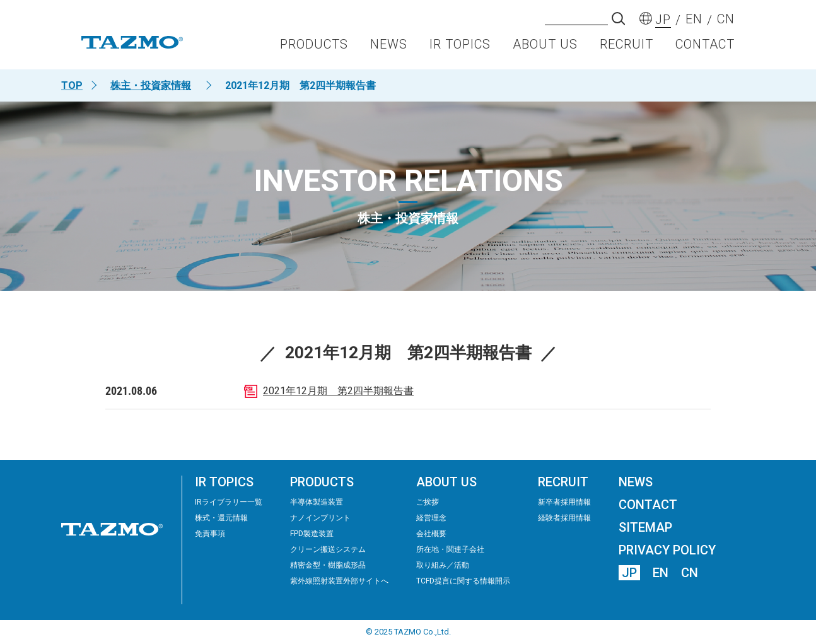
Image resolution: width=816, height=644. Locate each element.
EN (661, 573)
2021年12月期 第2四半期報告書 (338, 391)
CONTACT (705, 48)
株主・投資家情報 (151, 85)
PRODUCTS (314, 48)
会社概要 (431, 534)
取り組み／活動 (443, 565)
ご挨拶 (428, 502)
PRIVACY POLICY (667, 550)
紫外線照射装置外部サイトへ (339, 581)
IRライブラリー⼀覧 (229, 502)
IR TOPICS (460, 48)
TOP (72, 85)
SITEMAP (645, 527)
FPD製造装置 (312, 534)
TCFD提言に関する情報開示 (463, 581)
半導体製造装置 (317, 502)
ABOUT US (545, 48)
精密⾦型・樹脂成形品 (328, 565)
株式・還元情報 (221, 518)
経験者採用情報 (564, 518)
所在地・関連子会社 (450, 549)
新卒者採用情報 (564, 502)
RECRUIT (627, 48)
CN (690, 573)
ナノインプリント (320, 518)
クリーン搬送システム (328, 549)
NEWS (389, 48)
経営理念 (431, 518)
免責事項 (210, 534)
